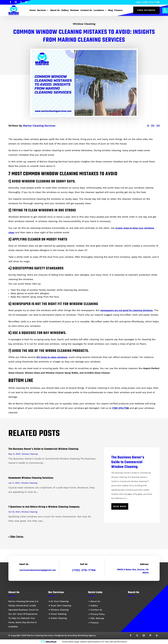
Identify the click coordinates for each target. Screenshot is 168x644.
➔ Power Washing (57, 614)
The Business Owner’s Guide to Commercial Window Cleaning (43, 449)
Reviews (75, 10)
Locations (99, 10)
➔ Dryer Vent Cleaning (60, 606)
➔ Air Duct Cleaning (58, 601)
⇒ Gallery (93, 606)
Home (33, 10)
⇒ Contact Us (95, 610)
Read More (120, 506)
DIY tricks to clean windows (52, 357)
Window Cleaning (84, 24)
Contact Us (86, 10)
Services (42, 10)
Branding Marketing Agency (82, 635)
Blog (110, 10)
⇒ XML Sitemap (96, 618)
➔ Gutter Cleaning (58, 618)
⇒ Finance (93, 623)
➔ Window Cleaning (58, 610)
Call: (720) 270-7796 (148, 2)
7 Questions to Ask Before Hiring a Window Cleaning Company (44, 507)
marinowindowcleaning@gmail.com (38, 570)
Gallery (65, 10)
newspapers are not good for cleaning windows (126, 310)
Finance (118, 10)
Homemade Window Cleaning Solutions (31, 478)
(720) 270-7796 (84, 570)
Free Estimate (146, 10)
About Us (55, 10)
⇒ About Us (94, 601)
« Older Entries (16, 537)
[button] (165, 11)
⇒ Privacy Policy (96, 614)
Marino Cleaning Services (39, 126)
